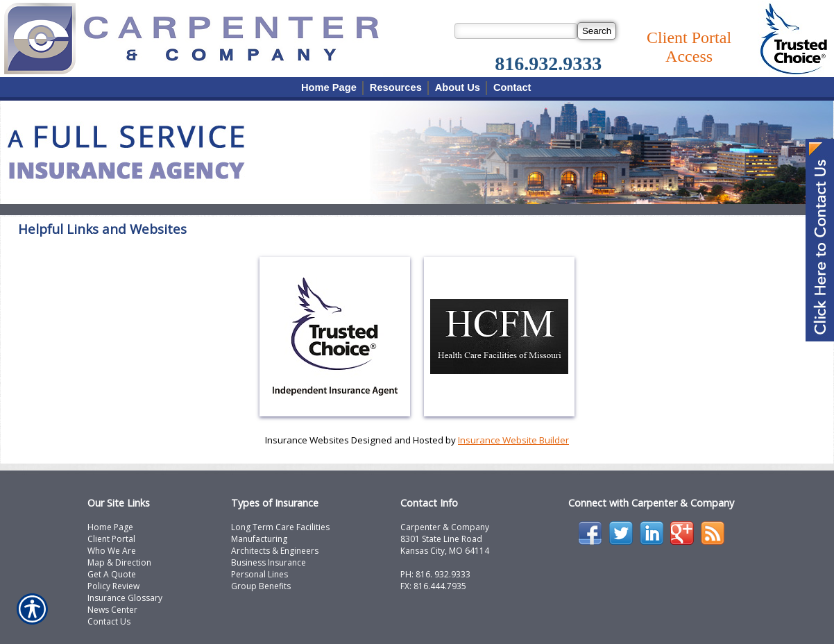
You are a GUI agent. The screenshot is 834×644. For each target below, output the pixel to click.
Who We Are (112, 551)
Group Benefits (261, 586)
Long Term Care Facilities (280, 527)
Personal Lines (259, 574)
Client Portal (111, 539)
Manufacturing (259, 539)
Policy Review (113, 586)
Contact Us (109, 621)
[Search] (597, 31)
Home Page (110, 527)
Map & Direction (119, 562)
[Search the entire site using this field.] (516, 31)
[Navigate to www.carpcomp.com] (820, 241)
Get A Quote (112, 574)
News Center (112, 610)
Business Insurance (269, 562)
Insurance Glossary (125, 598)
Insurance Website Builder (513, 440)
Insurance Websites (307, 440)
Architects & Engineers (275, 551)
